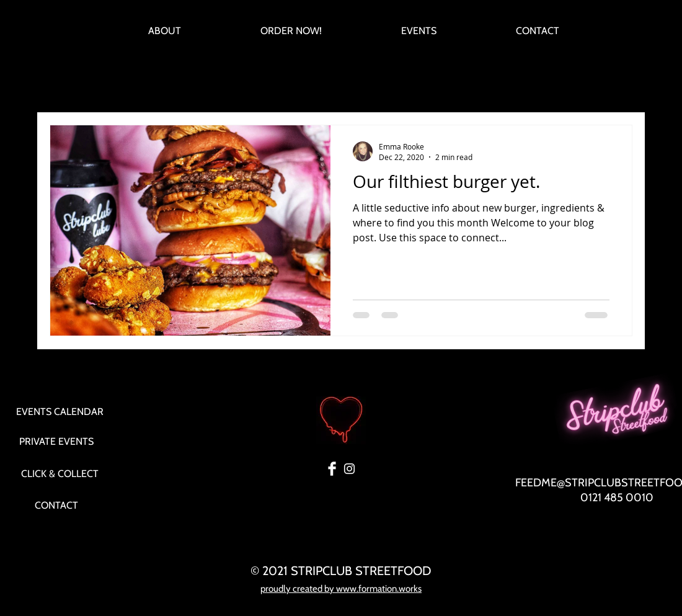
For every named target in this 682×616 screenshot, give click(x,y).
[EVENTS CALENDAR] (60, 412)
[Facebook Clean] (332, 469)
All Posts (65, 87)
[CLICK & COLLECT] (60, 474)
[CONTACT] (56, 506)
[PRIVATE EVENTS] (56, 442)
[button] (617, 89)
